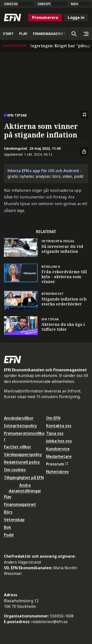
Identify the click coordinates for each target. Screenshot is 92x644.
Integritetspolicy (20, 426)
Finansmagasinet (20, 504)
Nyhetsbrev (58, 472)
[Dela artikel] (84, 152)
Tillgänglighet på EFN (24, 478)
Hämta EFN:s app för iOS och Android (43, 171)
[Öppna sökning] (74, 34)
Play (8, 497)
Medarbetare (59, 456)
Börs (8, 512)
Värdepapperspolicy (23, 454)
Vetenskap (14, 520)
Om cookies (15, 470)
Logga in (76, 17)
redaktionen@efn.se (49, 622)
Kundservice (58, 449)
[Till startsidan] (13, 17)
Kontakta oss (59, 426)
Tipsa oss (55, 433)
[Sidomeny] (86, 34)
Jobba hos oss (59, 441)
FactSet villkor (18, 447)
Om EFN (53, 418)
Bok (7, 527)
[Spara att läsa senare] (85, 115)
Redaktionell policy (22, 462)
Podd (9, 535)
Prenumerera (45, 17)
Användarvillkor (19, 418)
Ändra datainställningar (25, 488)
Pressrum (57, 464)
